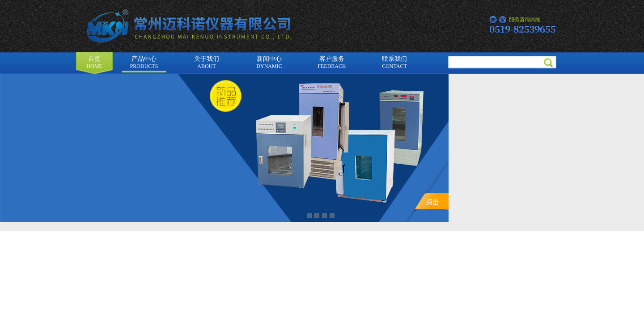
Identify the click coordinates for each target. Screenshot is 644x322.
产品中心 (144, 62)
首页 (94, 62)
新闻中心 (269, 62)
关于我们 (207, 62)
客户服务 (332, 62)
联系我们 (394, 62)
